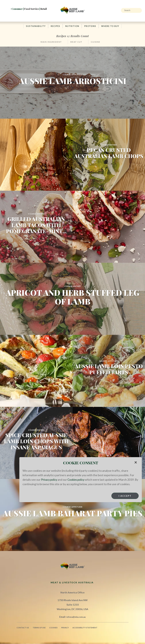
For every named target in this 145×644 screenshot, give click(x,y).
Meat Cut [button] (76, 42)
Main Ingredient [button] (51, 42)
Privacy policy (50, 480)
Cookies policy (78, 480)
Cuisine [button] (96, 42)
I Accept (125, 500)
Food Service (32, 9)
